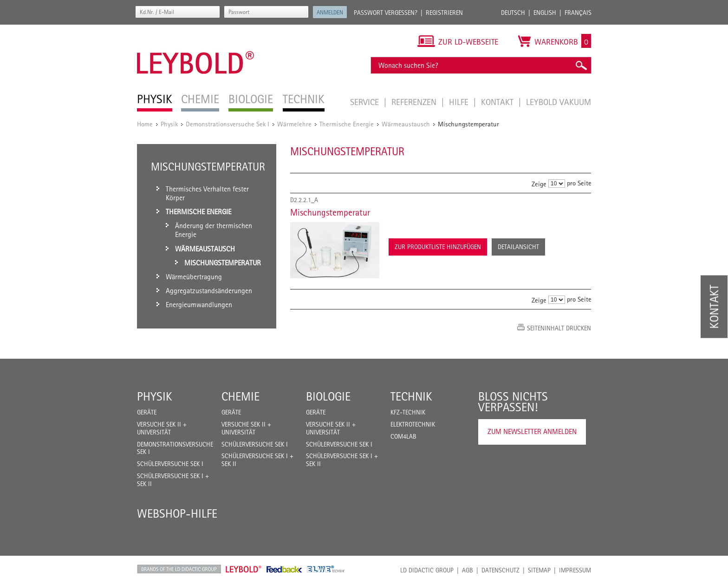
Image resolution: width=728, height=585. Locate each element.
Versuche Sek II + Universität (162, 428)
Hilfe (460, 102)
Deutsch (513, 13)
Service (366, 102)
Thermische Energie (347, 124)
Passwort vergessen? (386, 13)
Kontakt (498, 102)
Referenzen (415, 102)
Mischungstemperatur (330, 212)
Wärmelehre (294, 124)
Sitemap (539, 570)
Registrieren (444, 13)
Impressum (575, 570)
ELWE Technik (326, 569)
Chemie (240, 396)
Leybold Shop (244, 569)
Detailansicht (518, 247)
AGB (468, 570)
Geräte (147, 412)
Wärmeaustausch (406, 124)
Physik (169, 124)
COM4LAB (403, 436)
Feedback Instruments (284, 569)
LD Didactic (179, 569)
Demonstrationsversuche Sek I (227, 124)
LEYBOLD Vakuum (559, 102)
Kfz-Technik (408, 412)
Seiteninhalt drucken (559, 328)
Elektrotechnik (413, 424)
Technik (411, 396)
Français (578, 13)
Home (145, 124)
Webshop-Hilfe (177, 513)
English (545, 13)
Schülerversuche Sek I (170, 464)
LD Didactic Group (427, 570)
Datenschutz (500, 570)
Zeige (539, 184)
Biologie (328, 396)
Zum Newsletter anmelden (532, 431)
